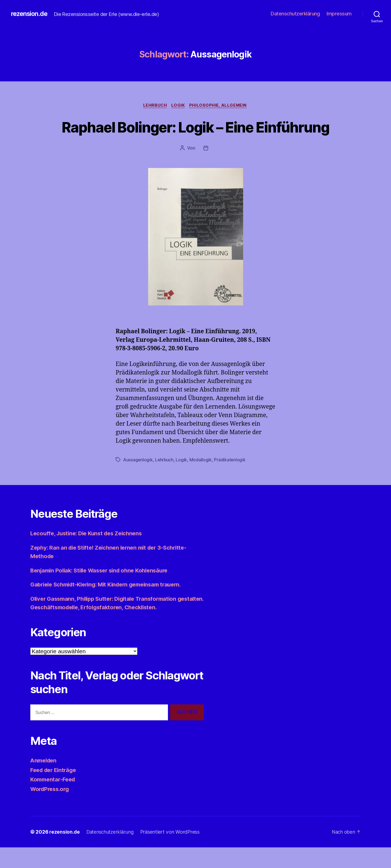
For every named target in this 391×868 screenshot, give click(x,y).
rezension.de (30, 14)
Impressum (339, 14)
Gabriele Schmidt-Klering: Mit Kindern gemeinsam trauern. (111, 605)
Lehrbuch (154, 106)
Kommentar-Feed (54, 800)
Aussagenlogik (138, 480)
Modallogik (201, 480)
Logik (179, 106)
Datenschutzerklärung (295, 14)
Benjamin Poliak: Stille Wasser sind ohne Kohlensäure (104, 591)
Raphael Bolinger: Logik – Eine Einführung (196, 137)
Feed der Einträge (55, 791)
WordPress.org (51, 810)
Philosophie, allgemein (220, 106)
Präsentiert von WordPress (173, 852)
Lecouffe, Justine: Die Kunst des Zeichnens (90, 554)
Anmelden (44, 781)
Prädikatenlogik (231, 480)
